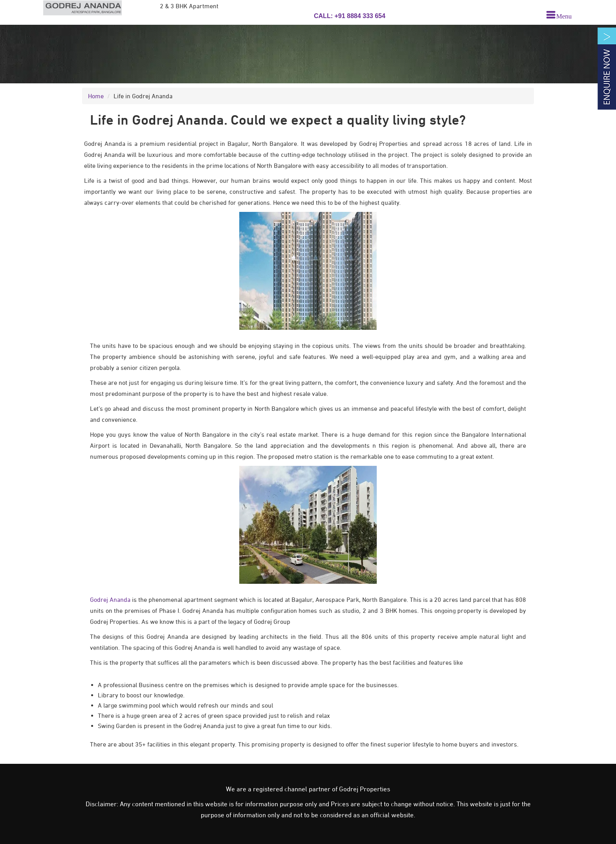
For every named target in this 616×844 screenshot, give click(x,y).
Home (96, 96)
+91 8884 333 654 (359, 16)
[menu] (559, 15)
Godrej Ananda (110, 599)
